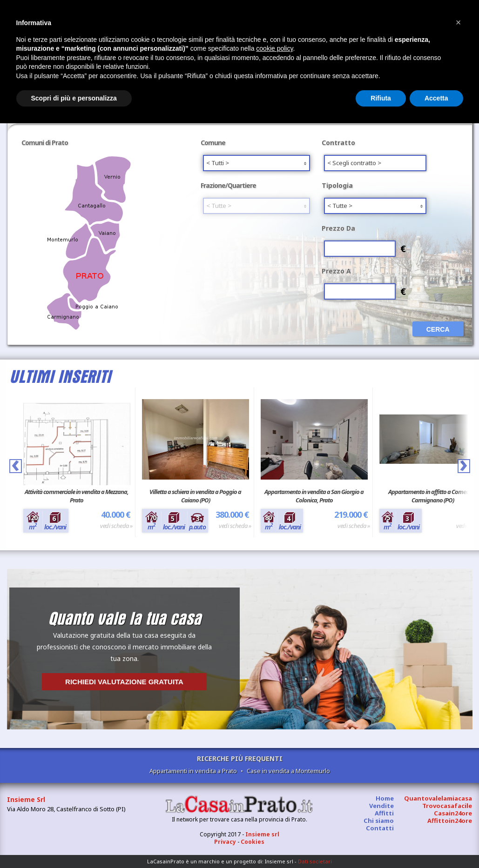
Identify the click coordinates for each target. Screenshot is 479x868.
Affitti (384, 813)
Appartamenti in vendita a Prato (193, 771)
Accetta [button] (436, 98)
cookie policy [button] (274, 48)
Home (385, 798)
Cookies (253, 842)
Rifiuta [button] (381, 98)
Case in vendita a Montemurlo (288, 771)
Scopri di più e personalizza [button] (74, 98)
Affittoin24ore (450, 821)
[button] (459, 22)
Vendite (381, 806)
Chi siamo (379, 821)
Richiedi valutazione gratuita (124, 682)
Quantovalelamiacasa (438, 798)
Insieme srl (262, 834)
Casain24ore (453, 813)
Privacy (225, 842)
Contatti (380, 828)
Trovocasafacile (447, 806)
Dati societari (315, 861)
